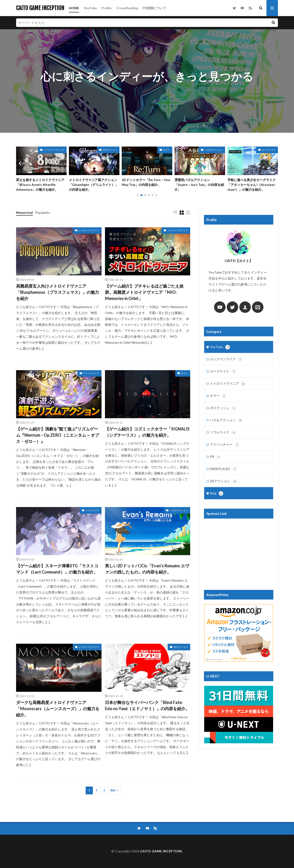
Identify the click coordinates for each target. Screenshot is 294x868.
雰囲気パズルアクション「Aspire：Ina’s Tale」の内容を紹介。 (252, 185)
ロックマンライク (226, 359)
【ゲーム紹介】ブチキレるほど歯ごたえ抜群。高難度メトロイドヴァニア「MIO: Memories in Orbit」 (144, 292)
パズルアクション (55, 150)
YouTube (90, 8)
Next (113, 790)
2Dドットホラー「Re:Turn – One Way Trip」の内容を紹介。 (199, 182)
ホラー (219, 150)
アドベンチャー (91, 373)
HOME (74, 8)
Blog (217, 493)
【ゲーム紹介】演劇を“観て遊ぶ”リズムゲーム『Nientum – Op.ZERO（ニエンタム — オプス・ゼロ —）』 (58, 435)
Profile (107, 8)
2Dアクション (163, 150)
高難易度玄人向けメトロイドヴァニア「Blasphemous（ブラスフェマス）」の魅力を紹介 (58, 292)
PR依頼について (154, 8)
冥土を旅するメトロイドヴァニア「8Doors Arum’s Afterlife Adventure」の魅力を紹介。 (93, 185)
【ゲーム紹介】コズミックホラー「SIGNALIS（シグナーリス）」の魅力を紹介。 (147, 432)
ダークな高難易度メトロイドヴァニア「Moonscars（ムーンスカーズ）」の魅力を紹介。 (58, 709)
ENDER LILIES (223, 469)
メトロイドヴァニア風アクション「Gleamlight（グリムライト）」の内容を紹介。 (146, 185)
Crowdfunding (127, 8)
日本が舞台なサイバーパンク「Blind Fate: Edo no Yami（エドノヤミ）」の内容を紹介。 (147, 705)
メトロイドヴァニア (107, 150)
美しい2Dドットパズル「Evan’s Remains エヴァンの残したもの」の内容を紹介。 (41, 185)
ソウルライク (92, 510)
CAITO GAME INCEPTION (40, 8)
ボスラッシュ (223, 408)
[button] (21, 163)
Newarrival (24, 212)
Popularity (42, 212)
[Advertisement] (239, 552)
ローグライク (223, 372)
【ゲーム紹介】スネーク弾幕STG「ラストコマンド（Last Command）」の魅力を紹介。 (57, 569)
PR (215, 457)
